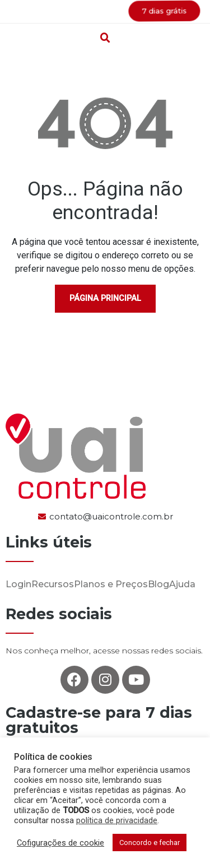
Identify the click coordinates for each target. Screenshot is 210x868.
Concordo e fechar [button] (150, 843)
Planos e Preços (111, 584)
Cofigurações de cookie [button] (60, 843)
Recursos (53, 584)
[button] (105, 12)
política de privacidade (117, 820)
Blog (158, 584)
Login (18, 584)
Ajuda (182, 584)
